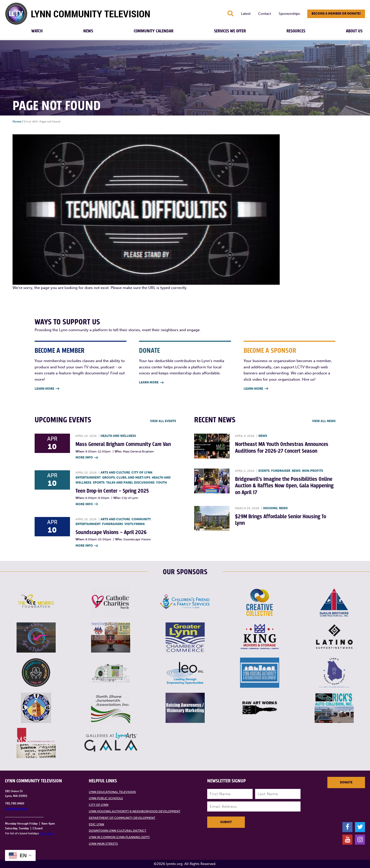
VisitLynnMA (135, 524)
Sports (99, 483)
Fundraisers (113, 524)
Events (264, 471)
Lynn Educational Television (112, 792)
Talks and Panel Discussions (130, 483)
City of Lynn (142, 473)
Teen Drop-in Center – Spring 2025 (112, 491)
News (88, 31)
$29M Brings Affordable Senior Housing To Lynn (281, 520)
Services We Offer (230, 31)
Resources (296, 31)
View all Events (163, 421)
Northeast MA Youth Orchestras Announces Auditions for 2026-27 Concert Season (282, 448)
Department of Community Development (122, 818)
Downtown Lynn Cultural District (118, 831)
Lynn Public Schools (106, 798)
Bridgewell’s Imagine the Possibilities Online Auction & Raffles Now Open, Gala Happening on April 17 (284, 486)
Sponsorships (289, 14)
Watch (37, 31)
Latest (246, 14)
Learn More (47, 389)
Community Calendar (154, 31)
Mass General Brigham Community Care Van (123, 444)
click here (46, 833)
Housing (270, 508)
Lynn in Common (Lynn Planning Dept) (119, 837)
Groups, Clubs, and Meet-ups (126, 478)
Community (141, 519)
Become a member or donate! (336, 14)
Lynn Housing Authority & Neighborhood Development (135, 811)
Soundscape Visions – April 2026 (111, 532)
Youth (161, 483)
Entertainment (88, 478)
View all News (324, 421)
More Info (87, 458)
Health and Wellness (118, 436)
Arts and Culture (115, 473)
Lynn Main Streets (103, 844)
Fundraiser (281, 471)
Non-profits (313, 471)
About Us (354, 31)
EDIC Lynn (96, 824)
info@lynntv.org (16, 808)
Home (17, 122)
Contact (265, 14)
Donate (346, 782)
